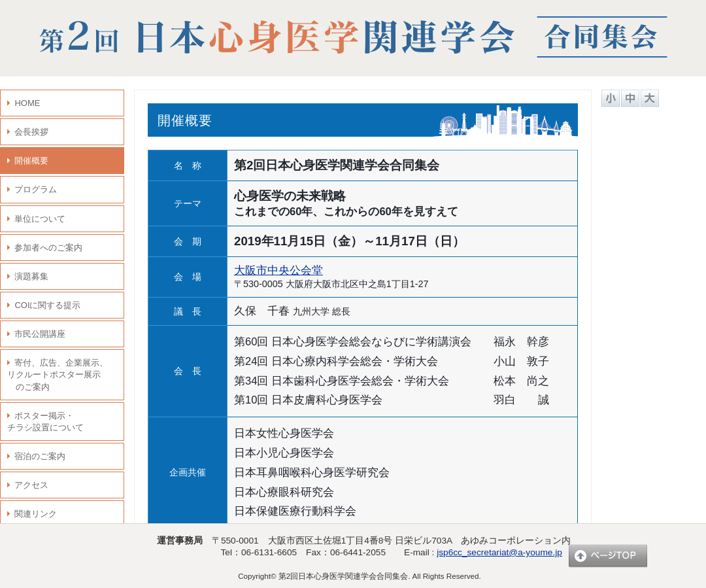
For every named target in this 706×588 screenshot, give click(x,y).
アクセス (31, 485)
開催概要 (31, 161)
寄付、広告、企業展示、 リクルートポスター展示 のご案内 (58, 374)
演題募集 (31, 276)
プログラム (36, 189)
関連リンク (36, 514)
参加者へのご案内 (48, 248)
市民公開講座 (40, 334)
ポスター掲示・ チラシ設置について (45, 422)
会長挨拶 (31, 132)
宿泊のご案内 (40, 456)
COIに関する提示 (47, 305)
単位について (40, 219)
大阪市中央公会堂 (278, 270)
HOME (27, 103)
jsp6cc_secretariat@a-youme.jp (499, 552)
